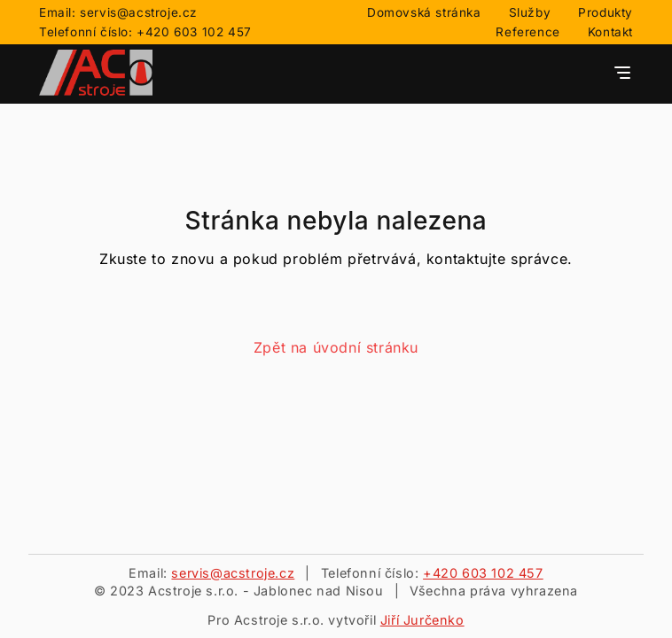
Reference (527, 32)
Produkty (606, 12)
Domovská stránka (424, 12)
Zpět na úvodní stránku (336, 347)
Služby (530, 12)
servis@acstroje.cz (233, 573)
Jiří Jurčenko (422, 620)
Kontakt (610, 32)
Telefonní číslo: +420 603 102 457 (145, 32)
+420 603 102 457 (483, 573)
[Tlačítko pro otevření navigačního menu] (622, 74)
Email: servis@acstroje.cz (118, 12)
